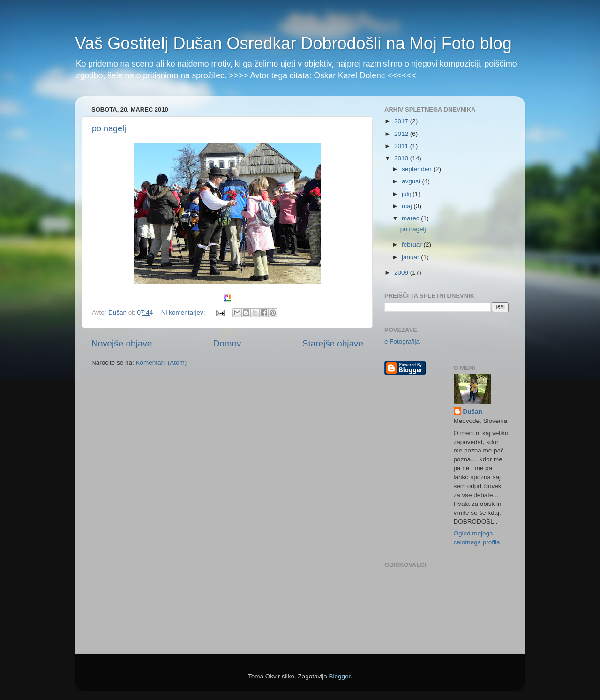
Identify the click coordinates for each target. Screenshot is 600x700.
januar (411, 257)
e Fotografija (402, 342)
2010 (402, 158)
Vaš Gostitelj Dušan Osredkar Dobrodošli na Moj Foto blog (293, 43)
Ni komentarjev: (184, 312)
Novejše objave (122, 343)
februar (413, 245)
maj (408, 206)
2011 (402, 146)
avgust (412, 181)
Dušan (473, 411)
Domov (227, 343)
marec (411, 218)
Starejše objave (333, 343)
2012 (402, 134)
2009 (402, 273)
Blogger (340, 676)
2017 (402, 121)
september (418, 169)
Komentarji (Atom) (161, 363)
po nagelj (109, 128)
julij (407, 194)
